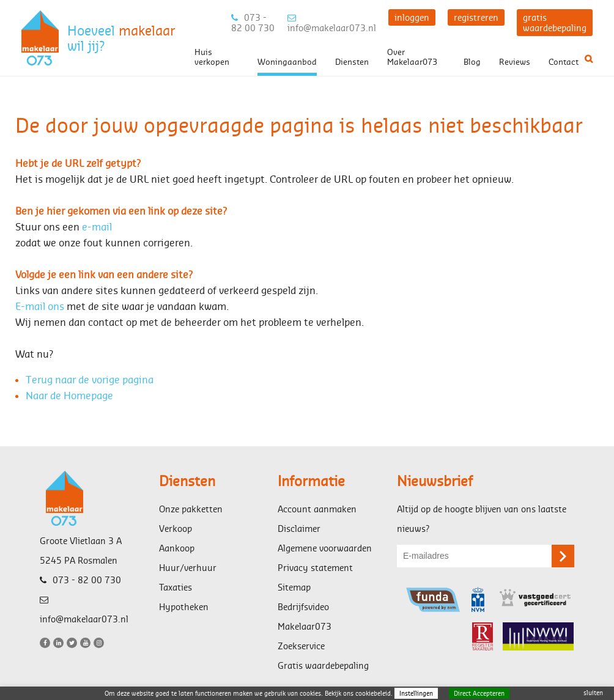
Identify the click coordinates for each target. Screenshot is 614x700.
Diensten (352, 62)
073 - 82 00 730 (253, 23)
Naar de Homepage (69, 395)
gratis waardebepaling (555, 23)
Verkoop (176, 529)
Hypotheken (184, 607)
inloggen (412, 17)
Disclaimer (299, 529)
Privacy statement (315, 568)
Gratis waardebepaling (323, 665)
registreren (476, 17)
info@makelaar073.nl (332, 23)
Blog (472, 62)
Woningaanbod (287, 62)
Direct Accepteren (479, 693)
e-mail (97, 227)
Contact (564, 62)
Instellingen (416, 693)
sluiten (593, 693)
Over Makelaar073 (412, 57)
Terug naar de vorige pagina (90, 379)
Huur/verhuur (188, 568)
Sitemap (294, 587)
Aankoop (177, 548)
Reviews (515, 62)
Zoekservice (301, 646)
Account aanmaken (317, 509)
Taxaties (176, 587)
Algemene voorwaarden (325, 548)
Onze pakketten (191, 509)
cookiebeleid (373, 693)
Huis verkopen (212, 57)
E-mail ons (40, 306)
